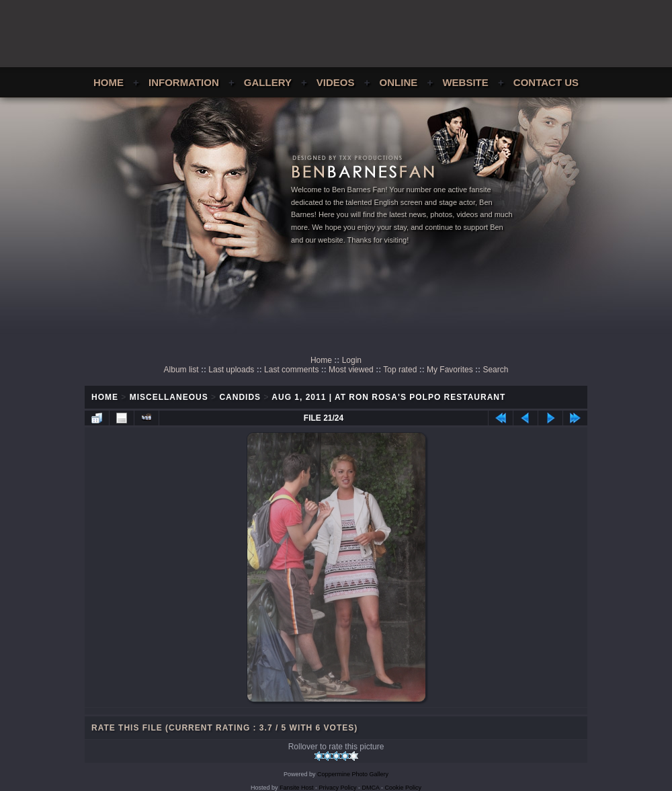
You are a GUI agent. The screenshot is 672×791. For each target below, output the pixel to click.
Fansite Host (297, 788)
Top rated (400, 370)
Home (109, 82)
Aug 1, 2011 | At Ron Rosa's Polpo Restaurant (388, 397)
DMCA (371, 788)
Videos (336, 82)
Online (399, 82)
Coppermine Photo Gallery (353, 774)
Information (184, 82)
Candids (240, 397)
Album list (181, 370)
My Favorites (450, 370)
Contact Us (546, 82)
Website (465, 82)
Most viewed (351, 370)
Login (352, 360)
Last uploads (231, 370)
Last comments (291, 370)
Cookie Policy (404, 788)
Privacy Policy (338, 788)
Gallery (268, 82)
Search (495, 370)
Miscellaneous (169, 397)
